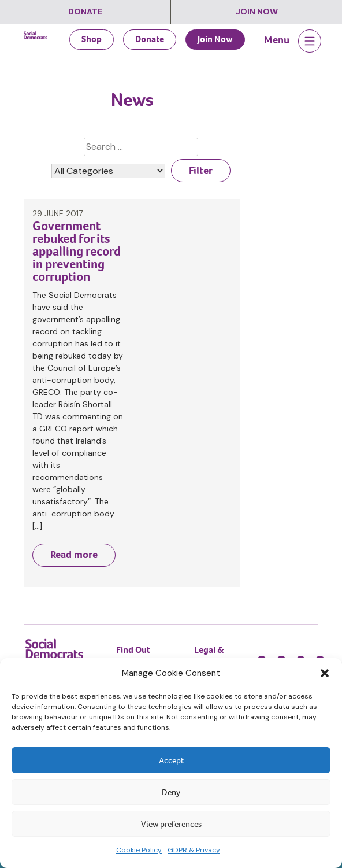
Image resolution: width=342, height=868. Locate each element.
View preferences (171, 824)
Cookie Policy (139, 850)
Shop (92, 39)
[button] (325, 673)
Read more (74, 555)
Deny (171, 792)
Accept (171, 760)
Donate (85, 12)
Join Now (257, 12)
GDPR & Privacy (194, 850)
